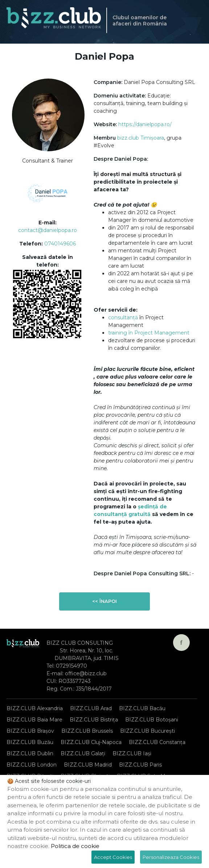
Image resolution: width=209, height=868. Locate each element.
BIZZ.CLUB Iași (132, 753)
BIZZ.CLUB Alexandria (35, 708)
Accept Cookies (113, 857)
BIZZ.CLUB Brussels (87, 731)
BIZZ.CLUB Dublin (30, 753)
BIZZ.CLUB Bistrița (94, 720)
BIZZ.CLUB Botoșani (152, 720)
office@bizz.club (86, 673)
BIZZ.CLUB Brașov (30, 731)
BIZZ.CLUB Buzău (30, 742)
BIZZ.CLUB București (147, 731)
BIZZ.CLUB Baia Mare (34, 720)
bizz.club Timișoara (141, 138)
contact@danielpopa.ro (48, 230)
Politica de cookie (75, 846)
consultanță (123, 317)
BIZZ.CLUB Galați (83, 753)
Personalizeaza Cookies (171, 857)
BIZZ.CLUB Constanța (157, 742)
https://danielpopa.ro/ (145, 124)
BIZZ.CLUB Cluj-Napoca (91, 742)
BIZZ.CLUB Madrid (88, 765)
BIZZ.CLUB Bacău (142, 708)
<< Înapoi (104, 601)
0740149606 (60, 244)
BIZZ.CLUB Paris (140, 765)
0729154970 (71, 666)
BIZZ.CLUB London (32, 765)
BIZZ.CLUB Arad (91, 708)
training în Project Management (149, 333)
